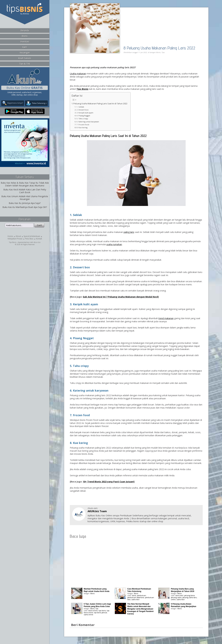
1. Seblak (80, 107)
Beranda (25, 30)
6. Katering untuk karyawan (88, 122)
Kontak (39, 239)
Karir (25, 47)
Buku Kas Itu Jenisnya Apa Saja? (25, 203)
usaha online (88, 615)
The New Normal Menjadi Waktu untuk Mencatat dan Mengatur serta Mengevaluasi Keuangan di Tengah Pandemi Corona (140, 609)
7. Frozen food (83, 125)
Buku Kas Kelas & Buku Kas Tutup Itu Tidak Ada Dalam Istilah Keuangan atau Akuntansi (25, 184)
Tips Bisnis (13, 242)
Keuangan (25, 53)
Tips (163, 52)
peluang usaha (176, 597)
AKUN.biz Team (97, 511)
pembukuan (142, 595)
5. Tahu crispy (82, 119)
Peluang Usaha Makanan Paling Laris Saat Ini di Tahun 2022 (100, 104)
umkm (173, 599)
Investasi (25, 42)
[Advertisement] (105, 63)
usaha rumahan (114, 244)
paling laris (129, 232)
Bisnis (25, 36)
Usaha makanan (78, 74)
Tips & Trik (25, 64)
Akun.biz (37, 242)
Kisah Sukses (25, 58)
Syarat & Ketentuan (32, 236)
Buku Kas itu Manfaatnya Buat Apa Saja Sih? (25, 207)
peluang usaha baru (190, 597)
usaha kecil (135, 599)
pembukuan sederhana (136, 597)
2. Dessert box (82, 110)
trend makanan (166, 318)
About (18, 236)
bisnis (134, 595)
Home (10, 236)
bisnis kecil (179, 595)
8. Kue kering (82, 127)
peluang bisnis (189, 595)
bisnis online (93, 611)
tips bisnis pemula (100, 613)
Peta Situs (29, 239)
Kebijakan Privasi (15, 239)
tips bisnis (102, 611)
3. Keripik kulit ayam (85, 113)
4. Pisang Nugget (83, 116)
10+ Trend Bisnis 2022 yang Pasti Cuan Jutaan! (108, 482)
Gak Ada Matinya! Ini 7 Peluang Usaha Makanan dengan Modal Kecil (120, 297)
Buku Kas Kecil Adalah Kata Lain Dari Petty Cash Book (25, 191)
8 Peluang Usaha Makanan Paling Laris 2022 (159, 48)
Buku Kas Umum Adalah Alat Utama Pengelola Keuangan (25, 198)
